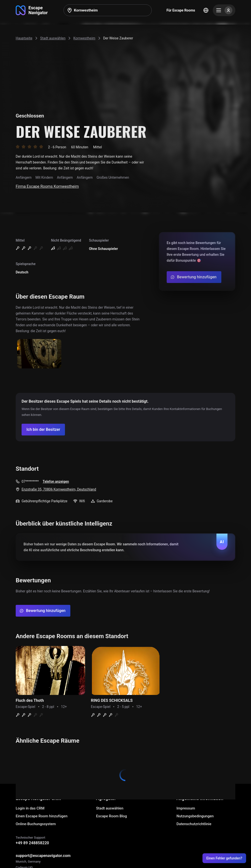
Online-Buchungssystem (36, 824)
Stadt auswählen (110, 808)
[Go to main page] (32, 10)
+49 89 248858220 (32, 843)
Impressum (186, 808)
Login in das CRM (30, 808)
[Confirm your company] (43, 430)
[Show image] (39, 354)
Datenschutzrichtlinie (194, 824)
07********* (30, 481)
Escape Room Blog (112, 816)
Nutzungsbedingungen (195, 816)
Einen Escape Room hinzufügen (42, 816)
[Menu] (224, 10)
